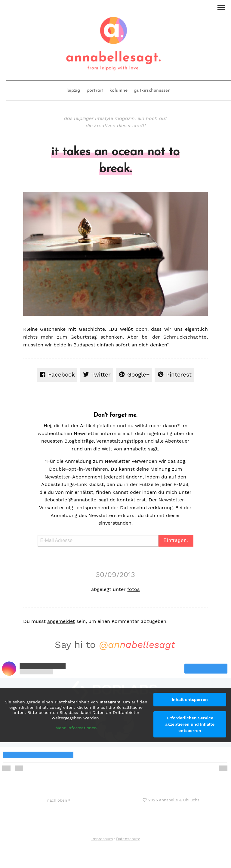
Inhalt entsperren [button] (190, 699)
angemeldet (61, 621)
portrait (95, 90)
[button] (221, 7)
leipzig (73, 90)
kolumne (119, 90)
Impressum (102, 839)
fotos (133, 589)
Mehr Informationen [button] (76, 728)
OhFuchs (191, 800)
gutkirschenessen (152, 90)
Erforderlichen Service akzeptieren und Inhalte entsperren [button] (190, 724)
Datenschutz (128, 839)
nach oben (59, 800)
